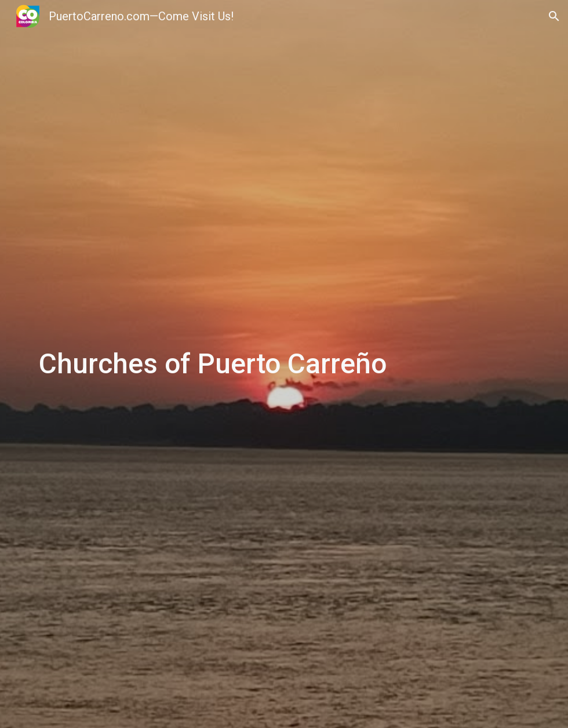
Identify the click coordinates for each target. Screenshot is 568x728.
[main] (284, 364)
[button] (554, 16)
